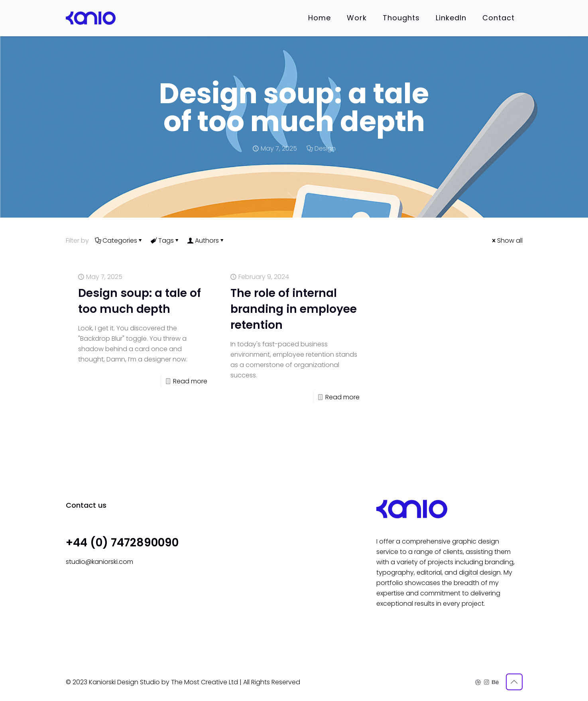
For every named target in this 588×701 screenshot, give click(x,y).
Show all (507, 241)
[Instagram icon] (487, 682)
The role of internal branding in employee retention (294, 309)
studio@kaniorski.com (99, 562)
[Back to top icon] (514, 682)
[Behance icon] (495, 682)
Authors (206, 241)
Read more (190, 381)
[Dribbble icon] (478, 682)
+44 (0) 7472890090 (122, 543)
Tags (165, 241)
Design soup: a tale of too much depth (140, 301)
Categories (119, 241)
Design (325, 148)
